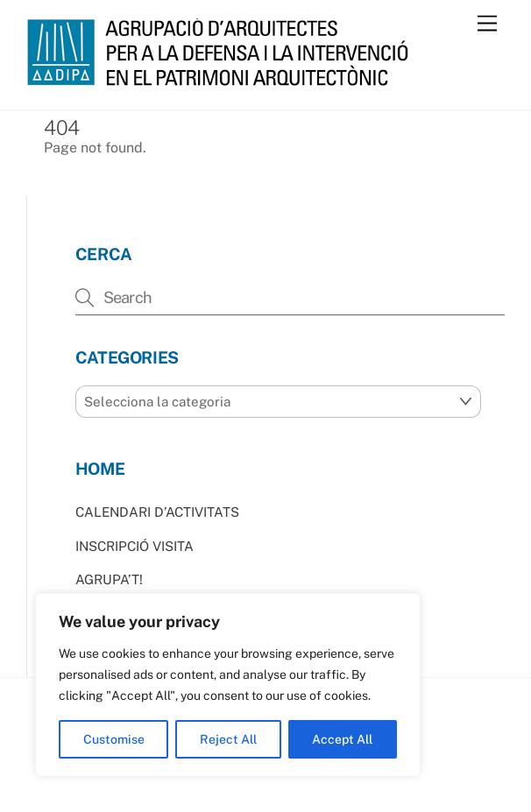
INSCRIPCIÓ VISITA (135, 546)
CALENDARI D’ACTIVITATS (157, 512)
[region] (228, 685)
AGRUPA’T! (109, 579)
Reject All (228, 739)
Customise (114, 739)
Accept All (342, 739)
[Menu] (487, 24)
